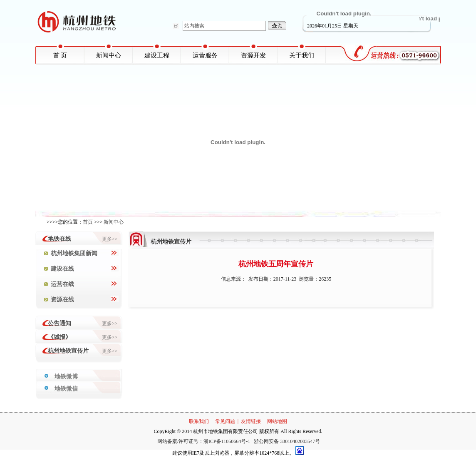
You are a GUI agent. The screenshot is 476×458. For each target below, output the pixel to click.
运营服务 (205, 55)
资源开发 (253, 55)
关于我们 (302, 55)
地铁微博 (66, 377)
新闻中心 (109, 55)
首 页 (60, 55)
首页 (88, 222)
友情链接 (251, 421)
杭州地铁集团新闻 (71, 253)
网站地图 (277, 421)
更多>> (110, 239)
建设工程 (157, 55)
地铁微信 (66, 389)
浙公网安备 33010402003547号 (287, 441)
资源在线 (59, 300)
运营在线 (59, 284)
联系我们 (199, 421)
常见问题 (225, 421)
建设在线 (59, 269)
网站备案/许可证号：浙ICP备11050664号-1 (205, 441)
